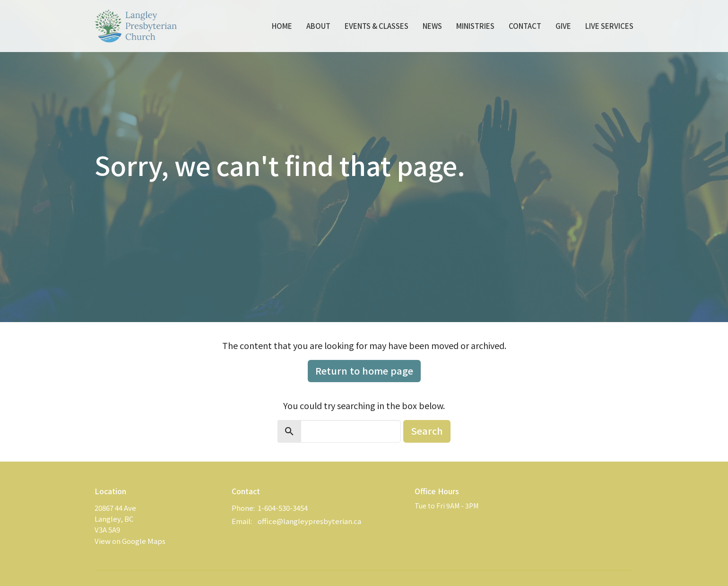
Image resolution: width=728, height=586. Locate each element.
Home (282, 26)
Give (563, 26)
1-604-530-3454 (283, 508)
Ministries (475, 26)
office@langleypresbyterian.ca (309, 521)
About (318, 26)
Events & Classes (377, 26)
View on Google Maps (130, 541)
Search (427, 431)
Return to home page (364, 371)
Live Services (609, 26)
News (432, 26)
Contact (525, 26)
